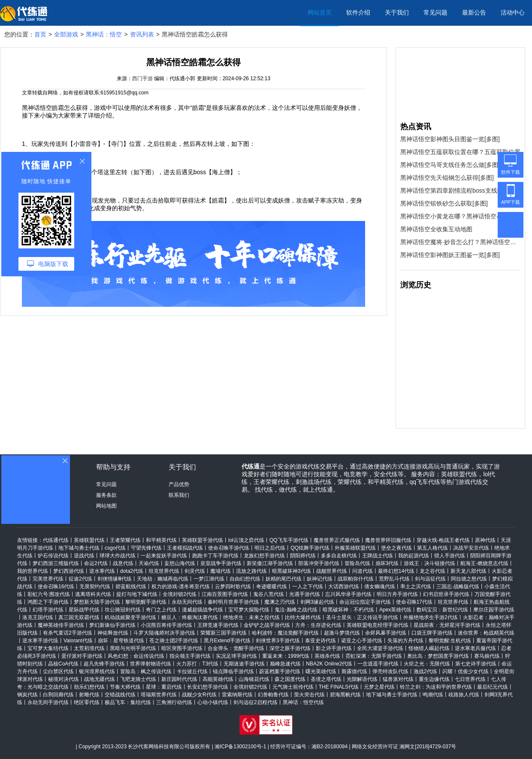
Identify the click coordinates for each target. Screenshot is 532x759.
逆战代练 (84, 556)
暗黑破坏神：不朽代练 (348, 610)
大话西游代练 (344, 587)
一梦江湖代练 (209, 579)
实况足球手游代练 (236, 656)
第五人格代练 (432, 548)
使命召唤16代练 (56, 587)
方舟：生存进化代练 (318, 625)
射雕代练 (89, 695)
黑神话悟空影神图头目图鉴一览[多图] (450, 139)
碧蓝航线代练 (131, 587)
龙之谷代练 (432, 571)
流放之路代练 (251, 571)
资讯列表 (142, 34)
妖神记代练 (320, 579)
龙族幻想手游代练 (264, 556)
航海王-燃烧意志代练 (484, 563)
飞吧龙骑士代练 (138, 679)
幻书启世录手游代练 (446, 594)
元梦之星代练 (379, 687)
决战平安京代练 (471, 548)
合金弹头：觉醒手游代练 (236, 648)
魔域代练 (221, 571)
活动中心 (513, 12)
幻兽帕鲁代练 (273, 695)
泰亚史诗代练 (320, 641)
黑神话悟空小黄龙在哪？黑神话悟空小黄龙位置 (460, 216)
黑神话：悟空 (104, 34)
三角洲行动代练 (174, 702)
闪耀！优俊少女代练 (465, 671)
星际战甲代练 (84, 610)
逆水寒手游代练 (40, 641)
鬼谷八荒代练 (269, 594)
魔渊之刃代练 (280, 602)
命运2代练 (96, 563)
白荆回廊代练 (58, 695)
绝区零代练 (87, 702)
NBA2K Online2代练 (329, 664)
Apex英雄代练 (395, 610)
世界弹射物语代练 (151, 664)
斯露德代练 (354, 671)
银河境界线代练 (97, 671)
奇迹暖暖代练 (272, 587)
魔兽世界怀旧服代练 (388, 540)
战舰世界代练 (332, 571)
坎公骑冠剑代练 (123, 610)
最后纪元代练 (493, 687)
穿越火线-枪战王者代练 (443, 540)
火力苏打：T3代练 (197, 664)
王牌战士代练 (378, 556)
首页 (40, 34)
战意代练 (123, 563)
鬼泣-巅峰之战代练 (296, 610)
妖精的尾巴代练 (284, 579)
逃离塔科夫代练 (93, 594)
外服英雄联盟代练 (355, 548)
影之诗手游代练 (334, 648)
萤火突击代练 (309, 695)
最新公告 (474, 12)
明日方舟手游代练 (397, 594)
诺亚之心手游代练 (362, 641)
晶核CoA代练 (63, 664)
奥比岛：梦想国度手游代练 (438, 656)
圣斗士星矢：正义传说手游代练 (362, 617)
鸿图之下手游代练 (48, 602)
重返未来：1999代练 (286, 656)
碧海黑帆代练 (345, 695)
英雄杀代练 (327, 656)
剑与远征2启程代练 (255, 702)
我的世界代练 (33, 571)
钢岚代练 (27, 695)
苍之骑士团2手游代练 (174, 641)
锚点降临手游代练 (233, 671)
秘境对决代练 (63, 679)
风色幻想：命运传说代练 (136, 656)
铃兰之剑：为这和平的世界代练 (436, 687)
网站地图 (106, 506)
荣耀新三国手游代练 (224, 633)
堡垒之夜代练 (396, 548)
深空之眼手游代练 (290, 648)
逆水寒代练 (102, 571)
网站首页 (320, 12)
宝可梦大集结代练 (48, 648)
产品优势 (179, 484)
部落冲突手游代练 (319, 563)
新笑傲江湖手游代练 (270, 563)
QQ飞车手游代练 (289, 540)
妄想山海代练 (180, 563)
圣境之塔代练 (326, 679)
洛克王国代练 (38, 617)
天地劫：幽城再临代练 (163, 579)
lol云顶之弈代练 (246, 540)
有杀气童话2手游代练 (68, 633)
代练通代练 (56, 540)
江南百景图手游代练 (225, 594)
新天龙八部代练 (469, 571)
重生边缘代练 (434, 679)
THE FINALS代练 (339, 687)
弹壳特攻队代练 (390, 671)
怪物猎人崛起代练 (429, 648)
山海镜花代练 (254, 679)
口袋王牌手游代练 (432, 633)
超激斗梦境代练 (342, 633)
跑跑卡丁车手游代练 (215, 556)
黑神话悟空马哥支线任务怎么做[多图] (450, 165)
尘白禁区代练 (58, 671)
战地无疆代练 (100, 679)
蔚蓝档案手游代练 (280, 671)
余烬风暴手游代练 (386, 633)
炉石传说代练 (53, 556)
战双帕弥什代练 (356, 579)
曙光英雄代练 (321, 671)
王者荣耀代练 (125, 540)
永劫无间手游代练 (48, 702)
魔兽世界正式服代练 (337, 540)
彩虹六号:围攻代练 (49, 594)
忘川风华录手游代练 (348, 594)
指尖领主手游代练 (190, 656)
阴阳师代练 (303, 556)
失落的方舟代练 (405, 641)
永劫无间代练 (187, 602)
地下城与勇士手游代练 (392, 695)
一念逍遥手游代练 (378, 664)
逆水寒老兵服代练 (475, 648)
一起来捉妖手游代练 (164, 556)
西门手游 (142, 79)
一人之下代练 (308, 587)
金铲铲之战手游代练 (267, 625)
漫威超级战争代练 (203, 610)
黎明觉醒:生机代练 (450, 641)
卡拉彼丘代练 (192, 671)
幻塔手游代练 (48, 610)
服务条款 (106, 495)
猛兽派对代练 (398, 679)
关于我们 (397, 12)
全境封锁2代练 (180, 594)
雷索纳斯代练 (237, 695)
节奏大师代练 (125, 687)
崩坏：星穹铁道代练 (121, 641)
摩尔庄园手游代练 (494, 610)
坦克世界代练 (164, 571)
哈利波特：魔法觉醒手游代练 (285, 633)
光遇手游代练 (305, 594)
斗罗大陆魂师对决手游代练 (164, 633)
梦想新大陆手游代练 (97, 602)
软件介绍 (358, 12)
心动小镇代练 (213, 702)
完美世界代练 (48, 579)
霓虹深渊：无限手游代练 (374, 656)
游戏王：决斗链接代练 (429, 563)
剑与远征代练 (430, 579)
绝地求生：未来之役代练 (251, 617)
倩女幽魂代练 (380, 587)
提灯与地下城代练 (137, 594)
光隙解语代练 (362, 679)
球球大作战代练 (118, 556)
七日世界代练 (470, 679)
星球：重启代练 (164, 687)
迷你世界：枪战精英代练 (486, 633)
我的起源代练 (414, 556)
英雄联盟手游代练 (203, 540)
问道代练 (363, 571)
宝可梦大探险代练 (249, 610)
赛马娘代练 (487, 656)
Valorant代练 (78, 641)
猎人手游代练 (450, 556)
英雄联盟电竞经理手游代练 (378, 625)
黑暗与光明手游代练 (133, 648)
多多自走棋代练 (339, 556)
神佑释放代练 (113, 633)
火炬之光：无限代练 (427, 664)
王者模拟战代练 (185, 548)
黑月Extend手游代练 (227, 641)
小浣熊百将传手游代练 (166, 625)
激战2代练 (425, 671)
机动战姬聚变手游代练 (130, 617)
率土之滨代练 (416, 587)
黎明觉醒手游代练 (146, 602)
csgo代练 (115, 548)
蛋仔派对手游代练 (82, 656)
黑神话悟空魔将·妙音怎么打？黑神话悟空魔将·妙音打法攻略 (460, 242)
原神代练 (485, 540)
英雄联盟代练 (89, 540)
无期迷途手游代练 (244, 664)
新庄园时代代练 (179, 679)
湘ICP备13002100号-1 (240, 747)
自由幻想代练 (245, 579)
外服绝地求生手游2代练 (431, 617)
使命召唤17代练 (414, 602)
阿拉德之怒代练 (469, 579)
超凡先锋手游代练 (104, 664)
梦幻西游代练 (69, 571)
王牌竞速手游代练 (218, 625)
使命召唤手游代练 (229, 548)
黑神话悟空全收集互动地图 (436, 229)
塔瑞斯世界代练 (159, 695)
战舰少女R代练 (199, 695)
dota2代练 (132, 571)
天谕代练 (149, 563)
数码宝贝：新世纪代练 (442, 610)
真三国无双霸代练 (79, 617)
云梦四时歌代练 (233, 587)
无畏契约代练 (95, 587)
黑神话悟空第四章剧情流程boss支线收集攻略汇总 (460, 191)
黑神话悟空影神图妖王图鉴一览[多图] (450, 255)
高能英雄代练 (218, 679)
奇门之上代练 (161, 610)
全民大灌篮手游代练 (380, 648)
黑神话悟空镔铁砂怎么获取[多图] (444, 203)
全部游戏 (66, 34)
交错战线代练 (120, 695)
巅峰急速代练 (285, 664)
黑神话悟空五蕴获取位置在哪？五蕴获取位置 (460, 152)
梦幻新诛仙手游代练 (112, 625)
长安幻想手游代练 (208, 687)
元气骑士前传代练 (293, 687)
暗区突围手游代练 (182, 648)
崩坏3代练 (387, 563)
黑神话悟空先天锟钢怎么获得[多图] (447, 178)
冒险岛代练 (357, 563)
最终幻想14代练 (396, 571)
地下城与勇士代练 (79, 548)
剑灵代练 (195, 571)
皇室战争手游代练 (221, 563)
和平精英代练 (161, 540)
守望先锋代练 (146, 548)
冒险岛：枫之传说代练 (146, 671)
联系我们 (179, 495)
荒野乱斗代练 (394, 579)
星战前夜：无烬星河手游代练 (447, 625)
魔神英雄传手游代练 (61, 625)
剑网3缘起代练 (317, 602)
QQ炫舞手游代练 (310, 548)
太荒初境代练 (89, 648)
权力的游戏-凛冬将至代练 (181, 587)
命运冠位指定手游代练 (365, 602)
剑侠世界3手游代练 (278, 641)
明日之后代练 (270, 548)
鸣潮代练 (433, 695)
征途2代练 (80, 579)
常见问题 (435, 12)
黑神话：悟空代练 (303, 702)
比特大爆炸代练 (303, 617)
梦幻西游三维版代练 (56, 563)
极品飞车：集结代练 (128, 702)
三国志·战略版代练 (458, 587)
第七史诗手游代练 (476, 664)
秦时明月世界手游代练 (233, 602)
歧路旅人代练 (464, 695)
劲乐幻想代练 (89, 687)
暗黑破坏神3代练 (292, 571)
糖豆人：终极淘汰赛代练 (190, 617)
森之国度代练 (290, 679)
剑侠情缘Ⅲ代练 (115, 579)
